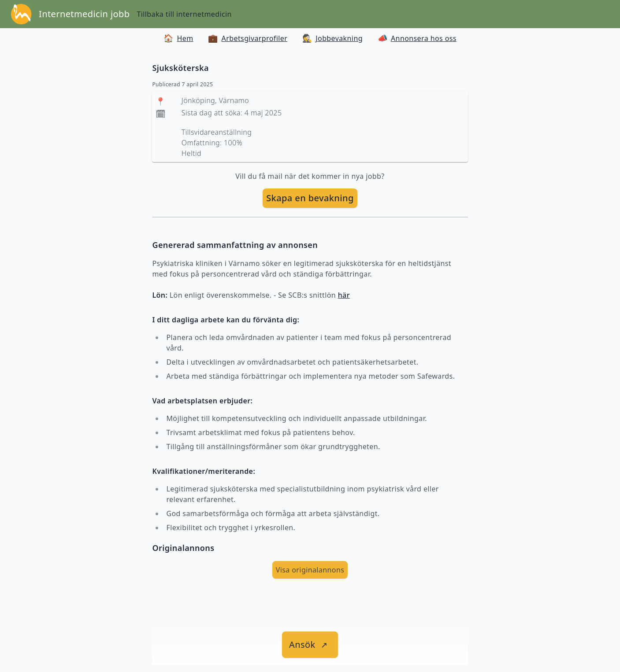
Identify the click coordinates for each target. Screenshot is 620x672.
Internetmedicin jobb (84, 14)
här (344, 295)
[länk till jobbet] (310, 645)
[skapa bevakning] (310, 198)
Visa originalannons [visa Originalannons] (310, 570)
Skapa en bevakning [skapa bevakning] (310, 198)
